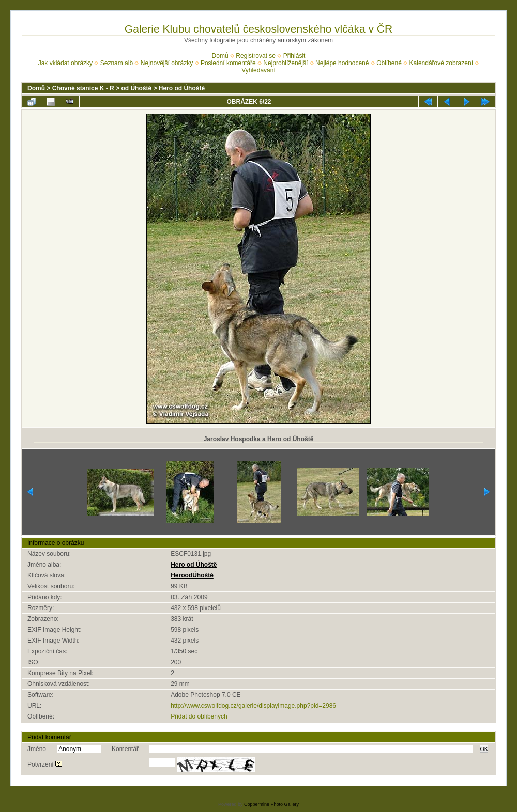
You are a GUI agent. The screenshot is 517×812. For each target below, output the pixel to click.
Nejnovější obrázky (167, 63)
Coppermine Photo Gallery (271, 804)
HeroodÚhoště (192, 575)
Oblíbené (389, 63)
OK (484, 749)
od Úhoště (136, 88)
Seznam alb (117, 63)
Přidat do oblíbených (199, 716)
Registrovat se (256, 56)
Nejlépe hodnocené (342, 63)
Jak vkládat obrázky (65, 63)
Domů (220, 56)
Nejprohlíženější (285, 63)
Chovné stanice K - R (83, 88)
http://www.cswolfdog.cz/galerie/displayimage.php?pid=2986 (253, 706)
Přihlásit (294, 56)
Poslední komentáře (228, 63)
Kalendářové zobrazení (441, 63)
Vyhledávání (258, 70)
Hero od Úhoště (182, 88)
